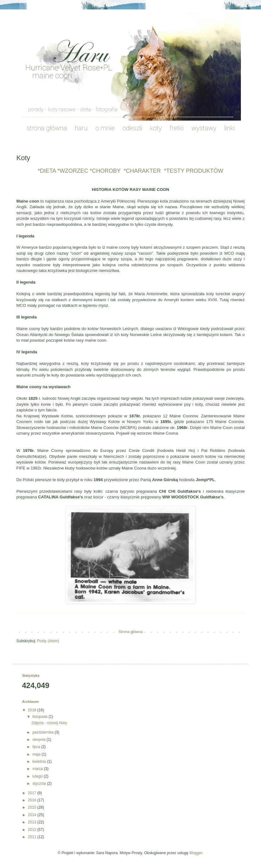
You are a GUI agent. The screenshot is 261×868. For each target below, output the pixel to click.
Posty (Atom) (48, 641)
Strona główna (131, 632)
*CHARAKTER (142, 171)
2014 (33, 815)
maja (37, 754)
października (44, 732)
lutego (38, 776)
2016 (33, 800)
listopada (40, 717)
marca (38, 769)
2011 (33, 837)
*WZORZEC (72, 171)
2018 (33, 710)
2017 (33, 793)
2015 (33, 807)
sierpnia (39, 740)
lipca (37, 747)
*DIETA (47, 171)
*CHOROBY (105, 171)
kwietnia (40, 762)
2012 (33, 830)
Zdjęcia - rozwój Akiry (49, 723)
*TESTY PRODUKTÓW (194, 171)
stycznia (40, 784)
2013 (33, 822)
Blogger (196, 853)
